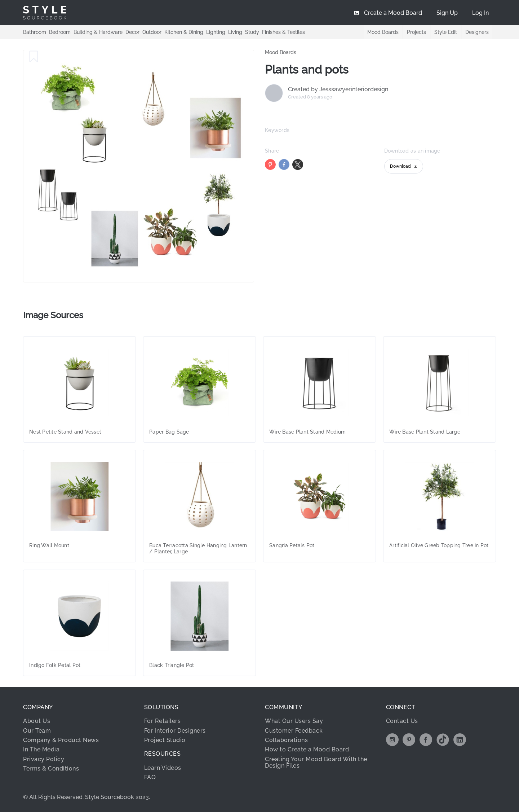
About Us (37, 721)
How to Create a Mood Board (307, 749)
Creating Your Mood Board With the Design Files (316, 762)
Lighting (216, 32)
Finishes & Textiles (283, 32)
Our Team (37, 731)
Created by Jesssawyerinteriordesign (338, 89)
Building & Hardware (98, 32)
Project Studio (165, 740)
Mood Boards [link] (281, 52)
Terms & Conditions (51, 769)
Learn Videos (163, 768)
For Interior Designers (175, 731)
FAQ (150, 777)
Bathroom (35, 32)
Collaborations (286, 740)
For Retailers (163, 721)
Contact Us (402, 721)
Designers (477, 32)
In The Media (41, 749)
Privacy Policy (44, 759)
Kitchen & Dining (184, 32)
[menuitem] (480, 13)
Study (252, 32)
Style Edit (445, 32)
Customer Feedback (294, 731)
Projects (416, 32)
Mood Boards (382, 32)
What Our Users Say (294, 721)
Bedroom (60, 32)
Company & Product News (61, 740)
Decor (132, 32)
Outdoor (152, 32)
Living (235, 32)
